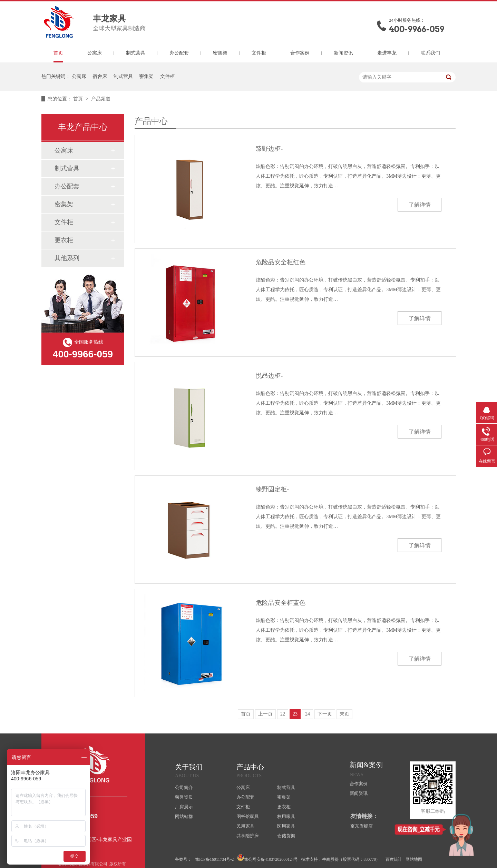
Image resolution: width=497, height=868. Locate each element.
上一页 (265, 714)
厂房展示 (184, 807)
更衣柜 (64, 240)
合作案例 (300, 53)
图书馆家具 (248, 816)
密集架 (220, 53)
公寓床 (95, 53)
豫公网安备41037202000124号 (267, 858)
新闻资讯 (343, 53)
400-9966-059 (417, 29)
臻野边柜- (269, 149)
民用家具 (245, 826)
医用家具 (286, 826)
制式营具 (136, 53)
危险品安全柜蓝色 (281, 603)
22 (283, 714)
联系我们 (430, 53)
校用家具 (286, 816)
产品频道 (101, 99)
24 (308, 714)
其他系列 (67, 258)
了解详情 (420, 205)
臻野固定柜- (272, 489)
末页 (344, 714)
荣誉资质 (184, 797)
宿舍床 (100, 76)
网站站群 (184, 816)
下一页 (325, 714)
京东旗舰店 (362, 826)
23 (295, 714)
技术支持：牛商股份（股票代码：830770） (341, 859)
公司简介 (184, 787)
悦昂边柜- (269, 376)
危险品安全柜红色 (281, 262)
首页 (58, 53)
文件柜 (259, 53)
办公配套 (179, 53)
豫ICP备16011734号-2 (214, 859)
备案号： (183, 859)
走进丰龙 (387, 53)
